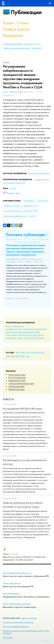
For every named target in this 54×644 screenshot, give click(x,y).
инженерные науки (32, 332)
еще (28, 356)
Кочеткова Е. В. (12, 259)
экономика (39, 338)
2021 (8, 356)
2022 (42, 353)
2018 (23, 356)
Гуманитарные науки (17, 375)
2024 (32, 353)
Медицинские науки (17, 380)
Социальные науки (16, 386)
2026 (23, 353)
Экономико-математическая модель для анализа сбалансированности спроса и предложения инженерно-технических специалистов (26, 250)
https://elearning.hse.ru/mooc (17, 604)
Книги (8, 23)
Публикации (26, 12)
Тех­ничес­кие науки (16, 389)
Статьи (22, 23)
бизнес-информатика (15, 326)
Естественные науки (17, 378)
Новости (8, 399)
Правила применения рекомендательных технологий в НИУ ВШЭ (26, 632)
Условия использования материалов (18, 622)
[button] (7, 239)
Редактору (47, 641)
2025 (27, 353)
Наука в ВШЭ (37, 48)
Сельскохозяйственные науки (21, 383)
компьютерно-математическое (19, 335)
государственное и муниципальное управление (26, 329)
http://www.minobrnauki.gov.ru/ (17, 573)
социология (29, 338)
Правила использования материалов (17, 48)
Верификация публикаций (13, 44)
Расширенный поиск (32, 44)
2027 (18, 353)
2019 (18, 356)
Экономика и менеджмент (39, 173)
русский (13, 188)
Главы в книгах (16, 29)
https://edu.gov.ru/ (12, 583)
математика (38, 335)
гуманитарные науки (14, 332)
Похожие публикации (26, 235)
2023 (37, 353)
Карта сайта (8, 638)
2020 (13, 356)
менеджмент (11, 338)
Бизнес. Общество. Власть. (13, 92)
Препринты (13, 35)
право (20, 338)
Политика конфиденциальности (16, 627)
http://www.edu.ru (11, 594)
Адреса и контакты (29, 618)
